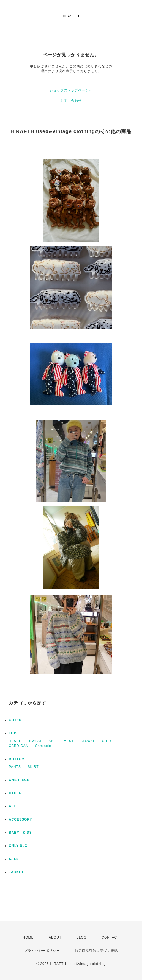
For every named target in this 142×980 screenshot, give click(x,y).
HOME (28, 937)
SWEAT (36, 741)
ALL (12, 806)
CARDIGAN (19, 746)
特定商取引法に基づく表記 (96, 951)
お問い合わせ (71, 101)
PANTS (15, 767)
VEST (69, 741)
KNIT (53, 741)
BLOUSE (88, 741)
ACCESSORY (21, 819)
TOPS (14, 733)
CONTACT (110, 937)
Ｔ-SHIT (16, 741)
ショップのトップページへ (71, 90)
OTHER (15, 793)
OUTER (15, 720)
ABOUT (55, 937)
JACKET (16, 872)
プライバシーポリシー (42, 951)
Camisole (43, 746)
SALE (14, 859)
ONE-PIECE (19, 780)
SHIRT (108, 741)
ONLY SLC (18, 846)
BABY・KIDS (20, 833)
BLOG (82, 937)
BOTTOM (17, 759)
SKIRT (33, 767)
